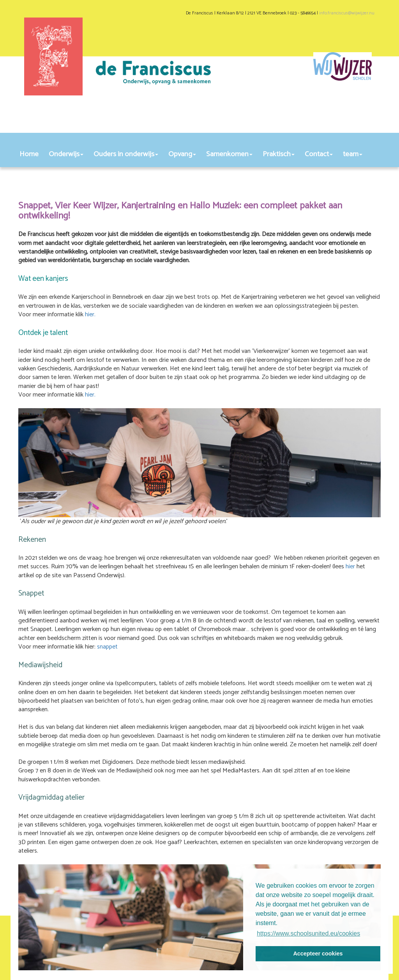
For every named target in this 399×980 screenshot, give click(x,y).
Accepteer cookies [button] (318, 954)
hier (350, 567)
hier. (91, 315)
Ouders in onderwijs (126, 154)
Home (29, 154)
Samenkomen (229, 154)
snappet (107, 647)
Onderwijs (66, 154)
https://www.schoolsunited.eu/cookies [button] (308, 933)
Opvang (182, 154)
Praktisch (279, 154)
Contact (319, 154)
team (353, 154)
